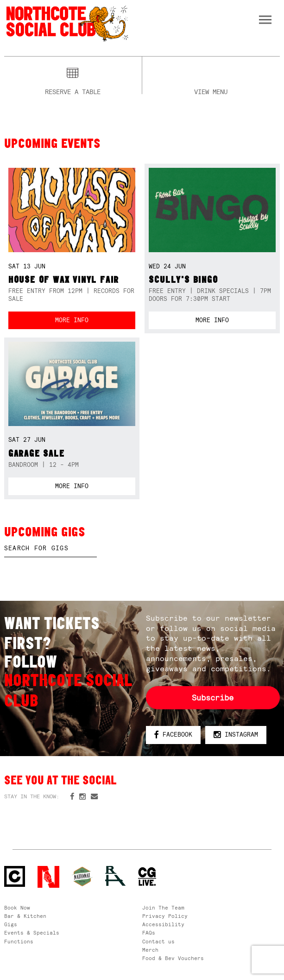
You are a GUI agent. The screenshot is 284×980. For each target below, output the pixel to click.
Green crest (82, 876)
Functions (19, 942)
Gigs (11, 924)
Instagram (236, 735)
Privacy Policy (165, 916)
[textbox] (50, 548)
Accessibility (163, 924)
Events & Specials (32, 933)
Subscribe (213, 698)
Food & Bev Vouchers (173, 958)
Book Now (17, 908)
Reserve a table (73, 91)
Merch (150, 950)
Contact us (158, 942)
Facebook (173, 735)
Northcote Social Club (66, 23)
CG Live (147, 877)
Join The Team (163, 908)
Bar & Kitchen (25, 916)
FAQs (149, 933)
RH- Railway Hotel (116, 876)
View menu (211, 91)
